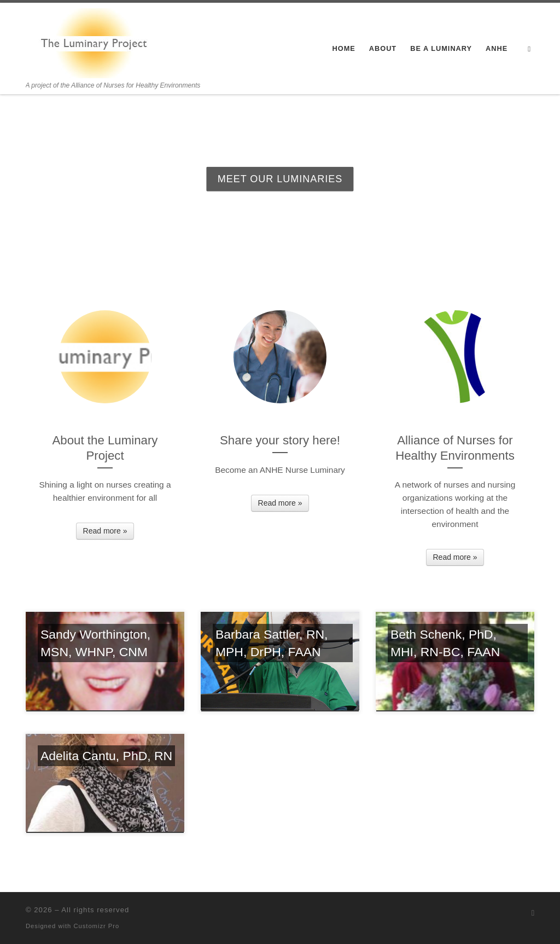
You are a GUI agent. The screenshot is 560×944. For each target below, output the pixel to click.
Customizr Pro (96, 926)
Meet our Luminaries (280, 179)
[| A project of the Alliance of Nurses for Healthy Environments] (94, 42)
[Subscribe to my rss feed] (533, 913)
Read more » (105, 531)
